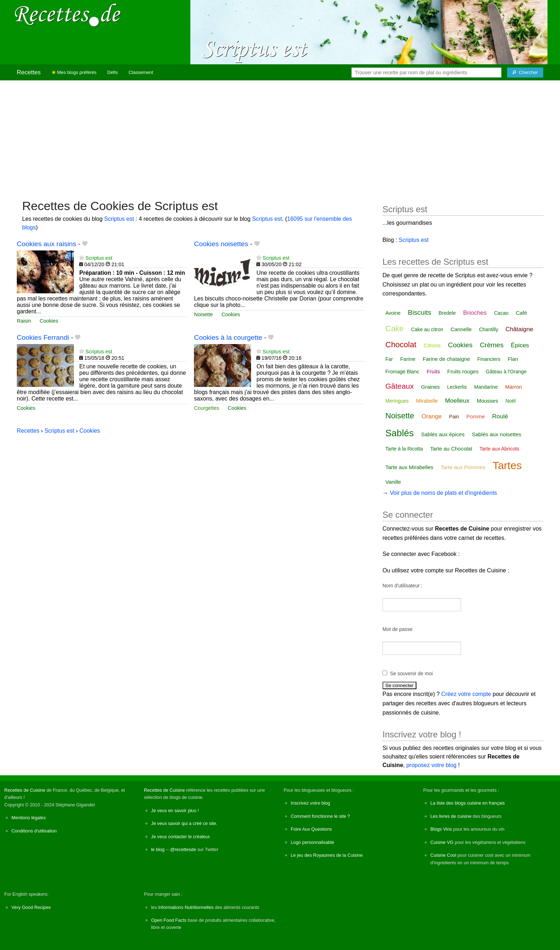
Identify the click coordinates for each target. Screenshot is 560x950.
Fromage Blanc (402, 372)
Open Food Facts (169, 920)
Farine (408, 359)
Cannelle (461, 329)
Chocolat (401, 345)
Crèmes (492, 345)
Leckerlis (457, 387)
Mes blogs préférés (74, 72)
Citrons (432, 345)
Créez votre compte (466, 694)
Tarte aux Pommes (463, 467)
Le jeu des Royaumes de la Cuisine (327, 855)
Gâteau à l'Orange (506, 372)
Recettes (29, 72)
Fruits (433, 371)
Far (389, 359)
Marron (514, 387)
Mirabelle (427, 401)
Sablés (400, 433)
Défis (112, 72)
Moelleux (457, 401)
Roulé (500, 416)
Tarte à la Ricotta (404, 449)
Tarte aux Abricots (499, 449)
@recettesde (183, 849)
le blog (158, 849)
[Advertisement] (280, 136)
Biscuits (419, 312)
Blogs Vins (441, 829)
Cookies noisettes (221, 244)
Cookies (49, 321)
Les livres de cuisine (451, 816)
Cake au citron (427, 329)
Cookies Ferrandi (43, 337)
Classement (141, 72)
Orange (432, 416)
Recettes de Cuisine (25, 790)
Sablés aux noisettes (496, 434)
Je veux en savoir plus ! (175, 810)
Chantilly (489, 329)
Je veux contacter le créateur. (181, 837)
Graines (431, 387)
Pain (454, 417)
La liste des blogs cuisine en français (467, 803)
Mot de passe (397, 629)
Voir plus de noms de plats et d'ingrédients (443, 493)
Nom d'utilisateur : (402, 586)
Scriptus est (119, 219)
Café (521, 313)
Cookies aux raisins (46, 244)
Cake (394, 329)
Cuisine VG (442, 842)
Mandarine (486, 387)
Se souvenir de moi (411, 673)
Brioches (475, 313)
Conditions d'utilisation (34, 831)
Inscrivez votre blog (310, 803)
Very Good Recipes (31, 907)
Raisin (24, 321)
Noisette (203, 314)
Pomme (476, 416)
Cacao (501, 313)
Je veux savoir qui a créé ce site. (184, 823)
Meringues (397, 401)
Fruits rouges (463, 371)
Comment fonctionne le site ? (320, 816)
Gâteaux (399, 386)
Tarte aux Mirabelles (409, 467)
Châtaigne (519, 329)
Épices (520, 345)
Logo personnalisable (312, 842)
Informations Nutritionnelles (186, 907)
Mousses (487, 401)
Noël (511, 401)
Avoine (393, 313)
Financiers (489, 359)
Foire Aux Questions (311, 829)
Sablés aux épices (443, 434)
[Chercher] (525, 73)
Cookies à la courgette (228, 337)
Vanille (393, 482)
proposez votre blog (432, 765)
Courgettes (206, 408)
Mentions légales (29, 818)
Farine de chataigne (446, 359)
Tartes (507, 465)
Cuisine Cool (443, 855)
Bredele (447, 313)
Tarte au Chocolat (451, 449)
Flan (513, 359)
